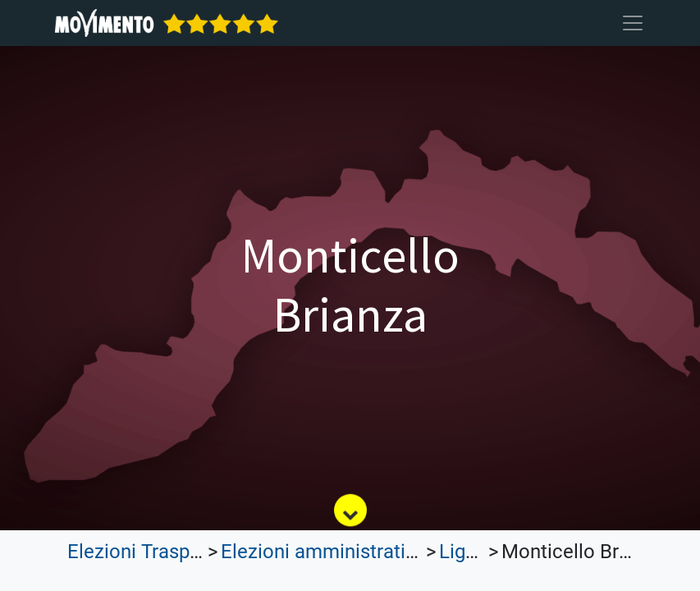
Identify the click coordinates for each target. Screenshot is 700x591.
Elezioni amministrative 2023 (347, 552)
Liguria (469, 552)
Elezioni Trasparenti (153, 552)
